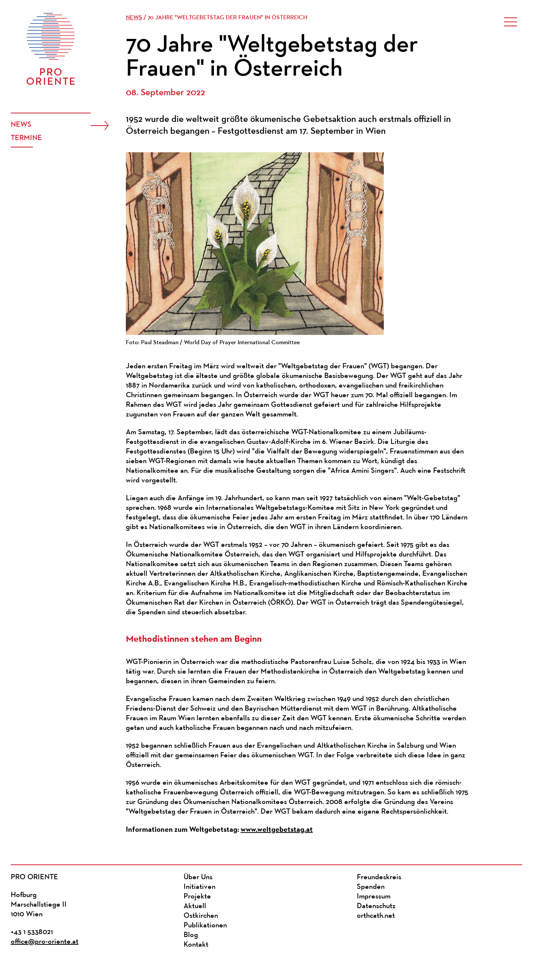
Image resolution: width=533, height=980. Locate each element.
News (21, 125)
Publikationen (205, 926)
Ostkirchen (201, 916)
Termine (26, 138)
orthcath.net (376, 916)
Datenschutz (376, 906)
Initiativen (200, 887)
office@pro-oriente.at (45, 942)
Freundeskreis (379, 877)
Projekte (197, 897)
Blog (191, 935)
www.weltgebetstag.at (277, 829)
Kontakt (196, 945)
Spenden (371, 887)
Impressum (374, 897)
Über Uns (198, 877)
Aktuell (195, 906)
